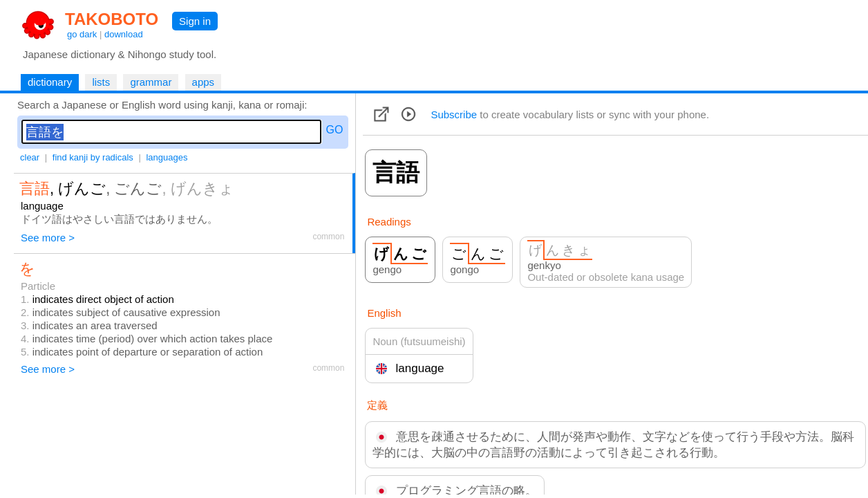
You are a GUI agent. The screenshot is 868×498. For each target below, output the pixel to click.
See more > (48, 238)
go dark (82, 34)
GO (335, 130)
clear (30, 157)
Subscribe (454, 114)
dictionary (50, 82)
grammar (151, 82)
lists (101, 82)
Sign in (195, 21)
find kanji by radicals (93, 157)
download (124, 34)
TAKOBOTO (112, 19)
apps (204, 82)
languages (167, 157)
